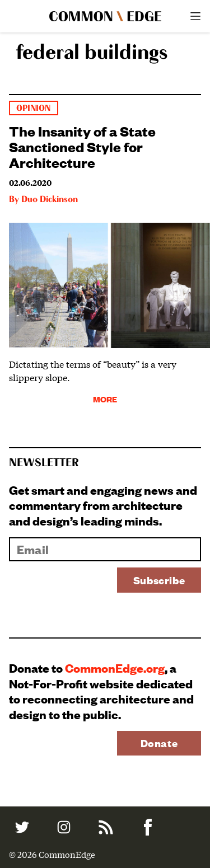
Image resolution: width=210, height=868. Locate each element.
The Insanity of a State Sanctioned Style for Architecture (82, 146)
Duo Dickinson (50, 200)
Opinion (34, 108)
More (105, 399)
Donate (159, 743)
